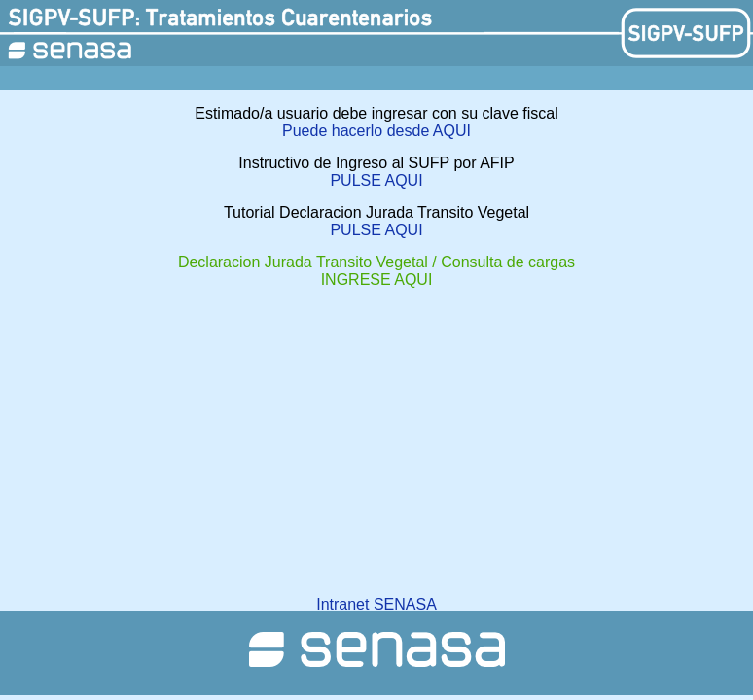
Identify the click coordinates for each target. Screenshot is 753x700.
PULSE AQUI (376, 180)
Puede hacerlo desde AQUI (376, 131)
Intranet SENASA (376, 604)
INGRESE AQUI (377, 280)
